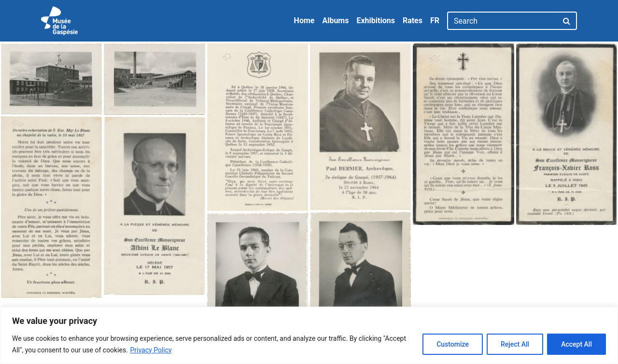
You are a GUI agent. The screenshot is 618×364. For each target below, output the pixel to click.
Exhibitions (375, 21)
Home (304, 21)
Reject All (515, 344)
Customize (453, 344)
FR (435, 21)
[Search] (502, 21)
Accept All (576, 344)
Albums (335, 21)
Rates (413, 21)
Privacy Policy (151, 350)
